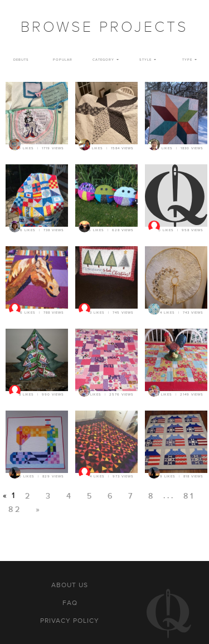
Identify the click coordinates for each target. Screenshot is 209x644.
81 (189, 496)
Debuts (21, 60)
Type (187, 60)
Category (103, 60)
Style (145, 60)
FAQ (70, 603)
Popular (63, 60)
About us (70, 585)
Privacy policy (70, 621)
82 (15, 509)
